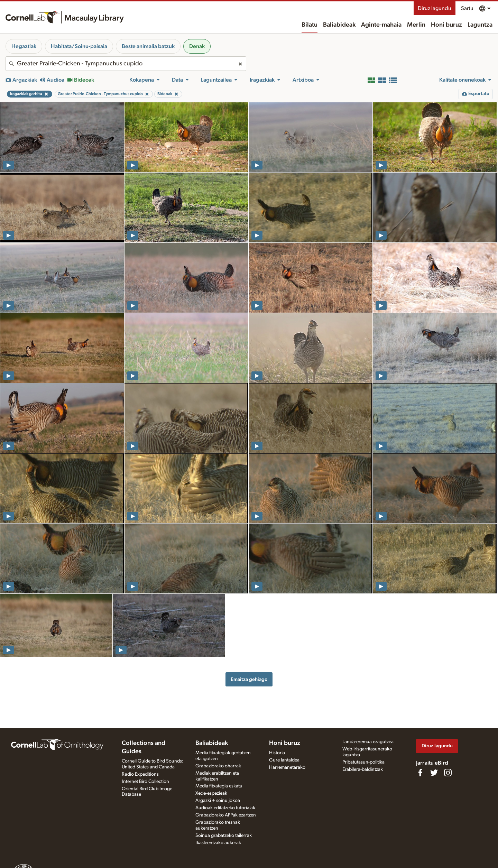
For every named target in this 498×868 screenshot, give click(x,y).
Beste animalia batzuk (148, 46)
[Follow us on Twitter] (434, 773)
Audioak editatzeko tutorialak (225, 808)
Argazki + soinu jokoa (218, 801)
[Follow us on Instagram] (448, 773)
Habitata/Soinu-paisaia (79, 46)
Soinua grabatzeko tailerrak (224, 835)
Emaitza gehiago (249, 679)
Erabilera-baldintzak (363, 769)
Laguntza (480, 25)
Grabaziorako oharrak (218, 766)
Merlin (416, 25)
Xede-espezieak (211, 793)
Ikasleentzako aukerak (218, 843)
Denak (197, 46)
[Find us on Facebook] (420, 773)
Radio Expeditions (140, 774)
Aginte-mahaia (381, 25)
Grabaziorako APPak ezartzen (226, 815)
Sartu (467, 8)
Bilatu (310, 25)
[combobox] (126, 64)
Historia (277, 753)
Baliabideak (339, 25)
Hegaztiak (24, 46)
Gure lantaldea (284, 760)
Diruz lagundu (435, 8)
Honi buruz (446, 25)
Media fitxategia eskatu (219, 786)
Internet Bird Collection (145, 782)
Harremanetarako (287, 767)
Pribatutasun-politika (363, 762)
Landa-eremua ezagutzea (368, 742)
